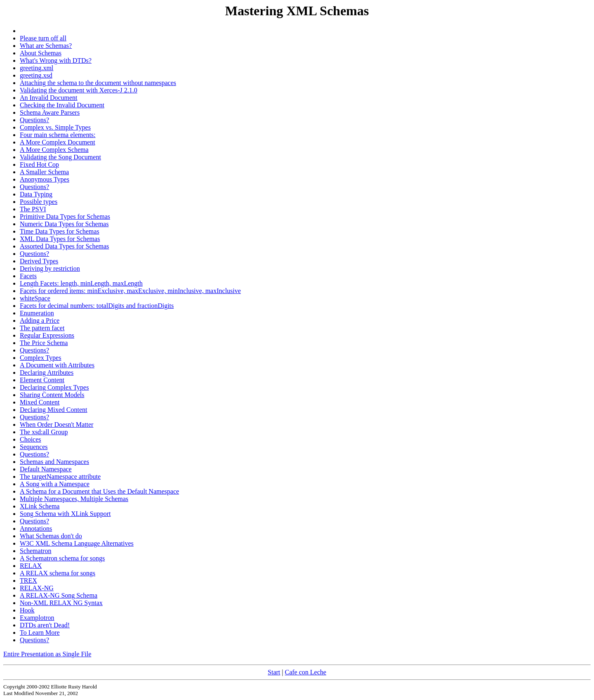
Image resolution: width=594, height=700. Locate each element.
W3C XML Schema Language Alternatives (77, 543)
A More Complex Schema (54, 150)
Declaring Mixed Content (54, 410)
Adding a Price (40, 320)
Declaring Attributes (47, 372)
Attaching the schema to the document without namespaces (98, 83)
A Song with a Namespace (55, 484)
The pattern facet (42, 328)
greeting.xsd (36, 75)
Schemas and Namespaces (54, 462)
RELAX (31, 566)
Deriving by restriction (50, 268)
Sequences (34, 447)
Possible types (39, 202)
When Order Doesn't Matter (57, 424)
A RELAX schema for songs (58, 573)
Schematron (35, 551)
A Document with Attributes (57, 365)
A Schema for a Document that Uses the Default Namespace (99, 491)
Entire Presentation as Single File (47, 654)
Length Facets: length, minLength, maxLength (81, 283)
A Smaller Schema (44, 172)
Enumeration (37, 313)
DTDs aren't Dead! (45, 625)
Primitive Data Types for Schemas (65, 216)
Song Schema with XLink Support (65, 514)
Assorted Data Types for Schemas (64, 246)
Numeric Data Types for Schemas (64, 224)
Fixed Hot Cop (39, 164)
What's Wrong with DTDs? (56, 60)
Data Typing (36, 194)
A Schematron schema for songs (62, 558)
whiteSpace (35, 298)
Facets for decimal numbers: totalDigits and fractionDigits (97, 306)
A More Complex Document (58, 142)
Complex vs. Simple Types (55, 127)
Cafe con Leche (306, 672)
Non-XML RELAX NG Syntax (61, 603)
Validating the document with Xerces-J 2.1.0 (79, 90)
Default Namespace (46, 469)
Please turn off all (43, 38)
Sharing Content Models (52, 395)
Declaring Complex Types (54, 387)
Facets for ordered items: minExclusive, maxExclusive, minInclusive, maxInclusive (130, 291)
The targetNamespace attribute (60, 477)
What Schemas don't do (51, 536)
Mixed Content (40, 402)
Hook (27, 610)
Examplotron (37, 618)
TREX (28, 581)
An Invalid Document (49, 98)
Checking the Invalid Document (62, 105)
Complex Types (40, 358)
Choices (31, 439)
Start (274, 672)
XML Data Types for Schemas (60, 239)
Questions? (34, 120)
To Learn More (40, 633)
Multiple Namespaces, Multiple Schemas (74, 499)
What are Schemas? (46, 46)
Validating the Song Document (60, 157)
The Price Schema (44, 343)
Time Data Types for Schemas (60, 231)
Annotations (36, 529)
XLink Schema (40, 506)
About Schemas (41, 53)
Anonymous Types (45, 179)
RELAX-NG (37, 588)
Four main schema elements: (58, 135)
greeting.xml (37, 68)
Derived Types (39, 261)
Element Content (42, 380)
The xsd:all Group (44, 432)
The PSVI (33, 209)
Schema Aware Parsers (50, 112)
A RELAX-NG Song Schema (59, 595)
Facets (28, 276)
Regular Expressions (47, 335)
